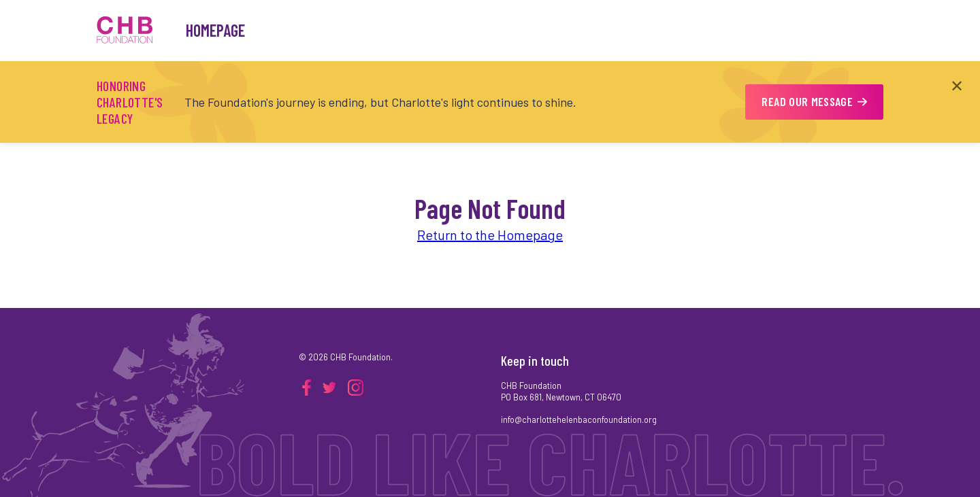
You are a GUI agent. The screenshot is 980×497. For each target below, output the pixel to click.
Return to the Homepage (490, 235)
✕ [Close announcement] (957, 85)
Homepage (215, 30)
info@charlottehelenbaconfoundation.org (579, 419)
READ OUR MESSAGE (814, 101)
